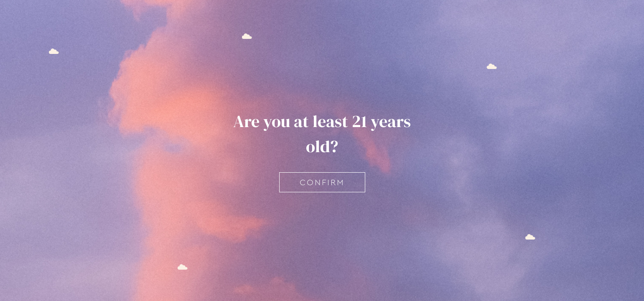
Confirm (322, 182)
